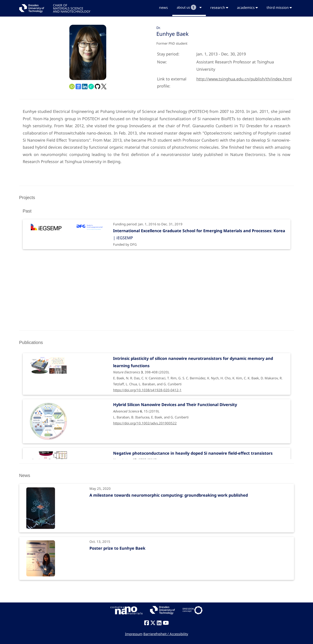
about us (189, 7)
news (163, 8)
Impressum (134, 634)
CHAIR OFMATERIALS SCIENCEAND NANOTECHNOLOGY (72, 8)
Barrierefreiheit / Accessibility (166, 634)
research (219, 8)
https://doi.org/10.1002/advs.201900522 (145, 423)
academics (247, 8)
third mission (279, 8)
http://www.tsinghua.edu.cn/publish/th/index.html (244, 79)
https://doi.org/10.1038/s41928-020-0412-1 (147, 390)
